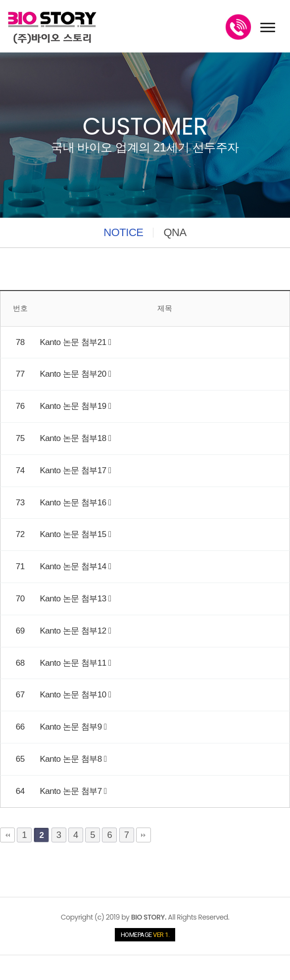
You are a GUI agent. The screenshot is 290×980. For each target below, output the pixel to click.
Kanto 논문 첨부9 (72, 727)
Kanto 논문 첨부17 (74, 470)
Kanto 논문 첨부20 (74, 374)
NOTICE (123, 233)
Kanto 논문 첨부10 (74, 695)
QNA (175, 233)
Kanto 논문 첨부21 (74, 342)
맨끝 (144, 835)
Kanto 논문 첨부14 (74, 566)
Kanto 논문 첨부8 (72, 759)
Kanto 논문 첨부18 (74, 438)
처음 (7, 835)
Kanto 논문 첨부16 (74, 503)
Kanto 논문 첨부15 (74, 534)
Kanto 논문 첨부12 (74, 631)
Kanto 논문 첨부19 (74, 406)
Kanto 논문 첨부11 (74, 663)
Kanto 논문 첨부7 (72, 791)
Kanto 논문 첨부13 (74, 599)
